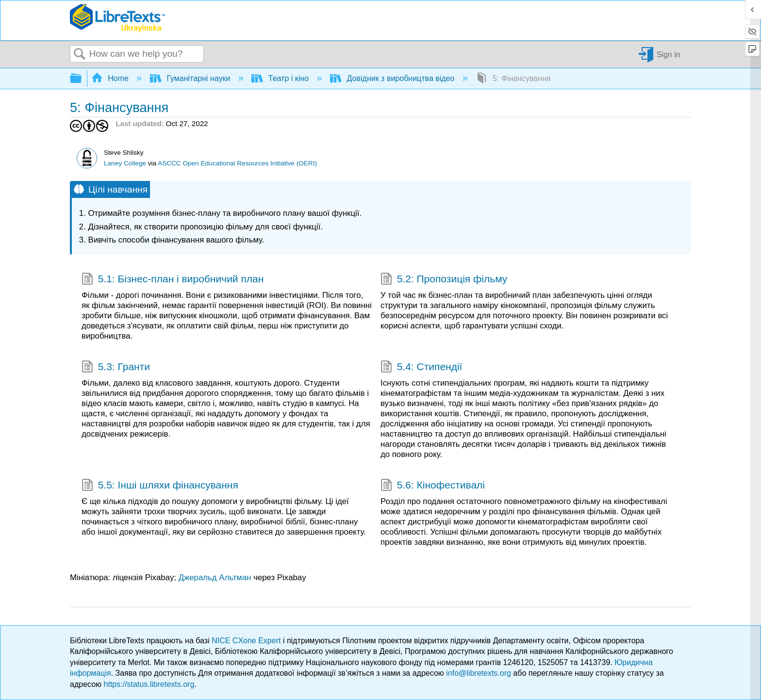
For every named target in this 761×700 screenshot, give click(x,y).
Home (111, 78)
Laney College (125, 163)
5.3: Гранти (116, 368)
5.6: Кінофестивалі (433, 486)
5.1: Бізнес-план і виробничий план (173, 280)
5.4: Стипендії (421, 368)
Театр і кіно (281, 78)
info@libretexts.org (479, 673)
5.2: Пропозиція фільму (444, 280)
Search (80, 54)
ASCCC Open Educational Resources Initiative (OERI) (237, 163)
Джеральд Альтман (215, 578)
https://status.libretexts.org (149, 684)
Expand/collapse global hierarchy (82, 79)
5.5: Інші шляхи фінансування (160, 486)
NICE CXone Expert (247, 641)
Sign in (669, 54)
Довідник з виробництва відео (393, 78)
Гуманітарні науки (191, 78)
